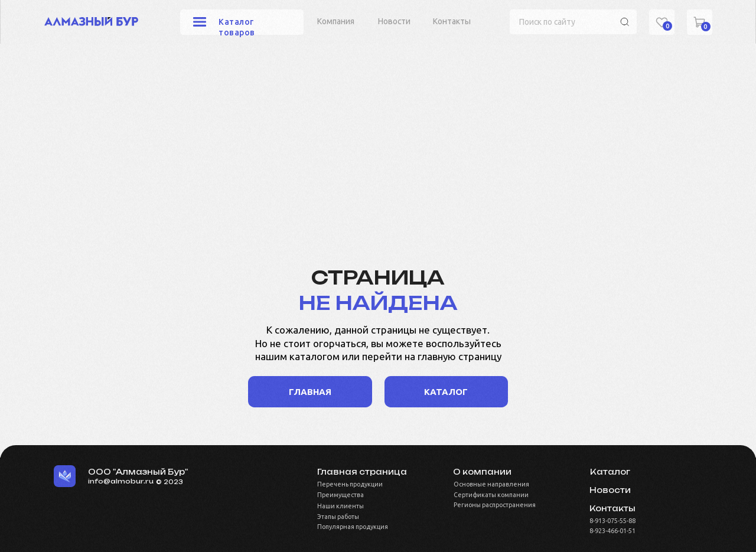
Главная (310, 392)
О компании (482, 472)
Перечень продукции (350, 484)
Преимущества (340, 495)
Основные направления (491, 484)
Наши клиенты (340, 506)
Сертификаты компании (491, 495)
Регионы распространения (495, 505)
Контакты (452, 21)
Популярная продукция (353, 527)
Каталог (610, 472)
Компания (336, 21)
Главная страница (362, 472)
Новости (394, 21)
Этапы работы (338, 517)
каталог (446, 392)
